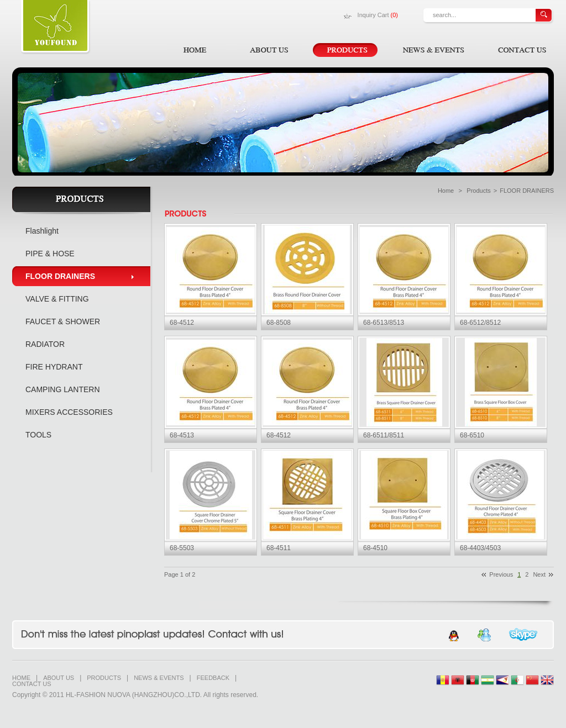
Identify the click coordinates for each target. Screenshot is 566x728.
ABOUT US (59, 678)
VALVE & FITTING (57, 299)
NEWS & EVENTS (159, 678)
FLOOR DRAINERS (60, 276)
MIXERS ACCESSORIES (69, 412)
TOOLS (38, 435)
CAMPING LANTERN (63, 389)
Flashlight (42, 231)
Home (446, 191)
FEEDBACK (213, 678)
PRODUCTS (104, 678)
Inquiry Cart (378, 15)
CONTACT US (32, 684)
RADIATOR (45, 344)
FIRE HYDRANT (54, 367)
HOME (21, 678)
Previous (501, 574)
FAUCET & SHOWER (63, 321)
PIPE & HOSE (50, 254)
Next (539, 574)
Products (478, 191)
